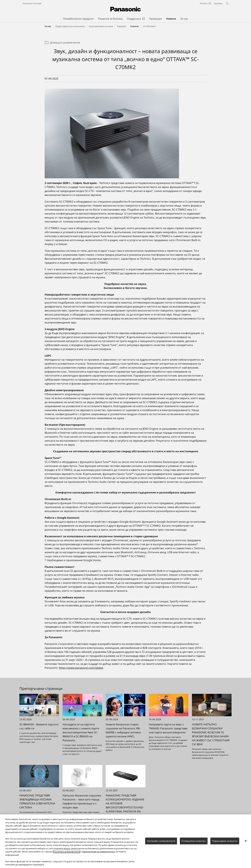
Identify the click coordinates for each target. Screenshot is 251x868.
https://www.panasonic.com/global (81, 668)
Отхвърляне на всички (194, 842)
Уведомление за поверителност (99, 853)
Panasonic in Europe (32, 3)
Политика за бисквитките (67, 853)
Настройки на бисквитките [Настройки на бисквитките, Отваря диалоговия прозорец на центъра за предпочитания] (161, 842)
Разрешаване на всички (225, 842)
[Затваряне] (246, 842)
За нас (48, 26)
